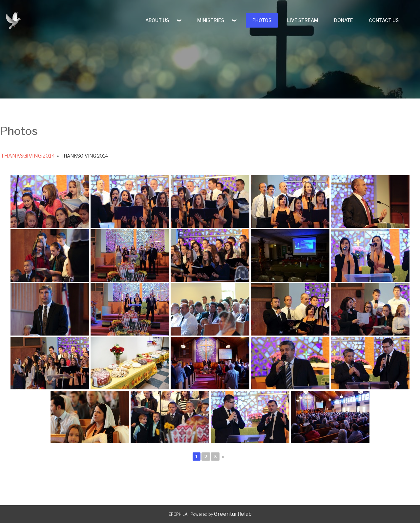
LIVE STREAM (303, 20)
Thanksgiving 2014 (28, 156)
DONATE (344, 20)
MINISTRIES (211, 20)
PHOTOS (262, 20)
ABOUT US (157, 20)
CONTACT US (384, 20)
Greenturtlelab (233, 514)
